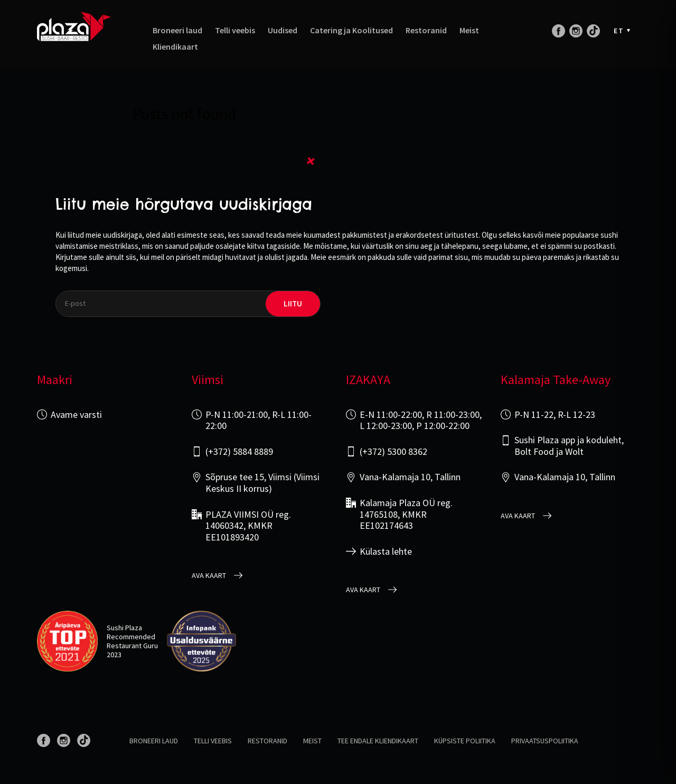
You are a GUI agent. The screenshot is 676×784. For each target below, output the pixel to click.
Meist (469, 30)
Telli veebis (235, 30)
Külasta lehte (386, 552)
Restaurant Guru (132, 646)
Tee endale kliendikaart (378, 741)
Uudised (283, 30)
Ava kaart (209, 576)
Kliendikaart (175, 47)
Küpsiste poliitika (465, 741)
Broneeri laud (177, 30)
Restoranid (426, 30)
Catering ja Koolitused (351, 30)
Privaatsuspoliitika (545, 741)
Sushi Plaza (124, 628)
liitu (293, 304)
